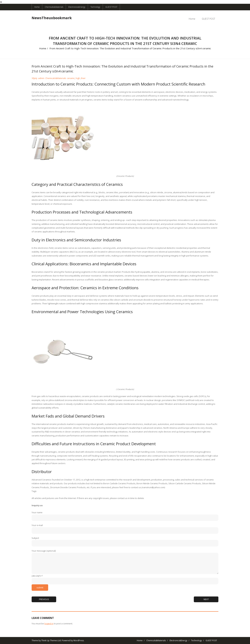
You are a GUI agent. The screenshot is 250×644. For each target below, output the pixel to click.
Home (37, 7)
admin (41, 78)
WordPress (79, 640)
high (78, 78)
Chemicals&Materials (54, 7)
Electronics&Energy (77, 7)
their (83, 78)
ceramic (71, 78)
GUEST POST (111, 7)
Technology (95, 7)
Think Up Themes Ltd (51, 640)
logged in (49, 624)
